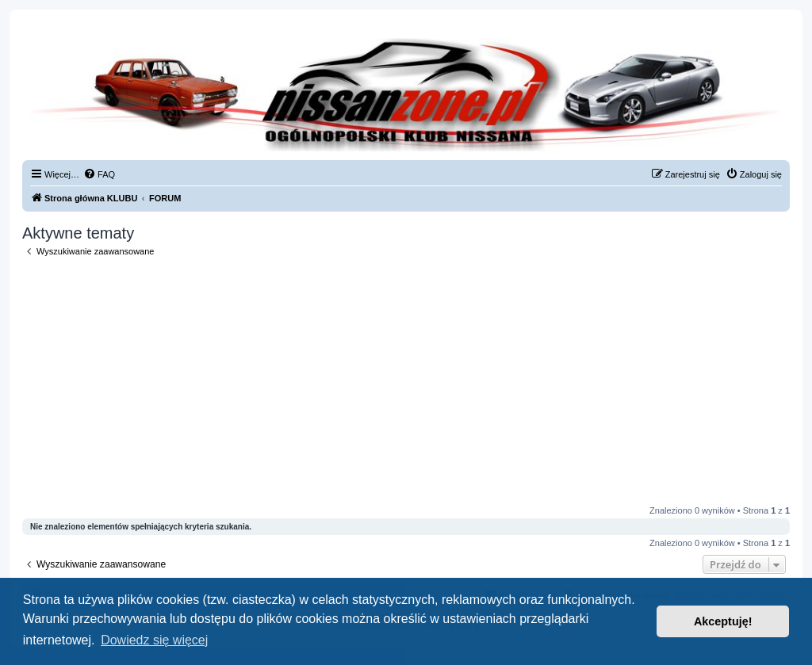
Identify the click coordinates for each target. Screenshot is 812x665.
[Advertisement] (406, 381)
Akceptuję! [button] (723, 621)
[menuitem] (99, 174)
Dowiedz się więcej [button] (154, 640)
